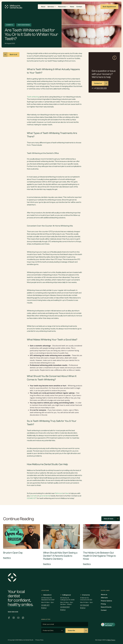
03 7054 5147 (85, 605)
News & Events (106, 607)
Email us (44, 608)
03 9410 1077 (45, 605)
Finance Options (106, 601)
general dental (45, 496)
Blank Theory (111, 640)
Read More (7, 558)
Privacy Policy (39, 640)
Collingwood (65, 595)
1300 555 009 (13, 612)
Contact (104, 610)
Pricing (103, 604)
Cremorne (85, 595)
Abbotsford (46, 595)
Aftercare (104, 598)
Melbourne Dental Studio (36, 470)
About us (104, 595)
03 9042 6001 (65, 607)
